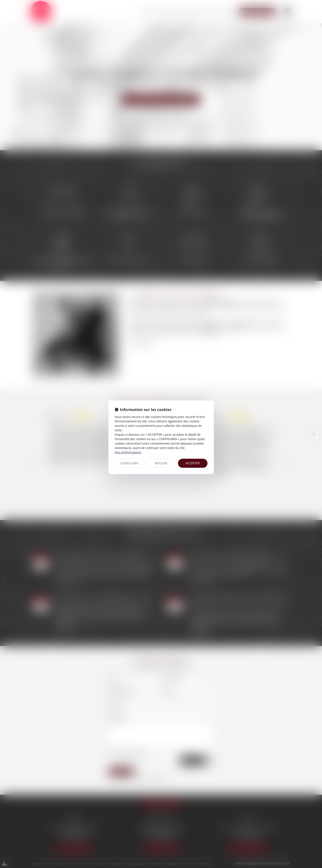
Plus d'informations (128, 452)
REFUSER (161, 463)
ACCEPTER (193, 463)
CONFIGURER (129, 463)
